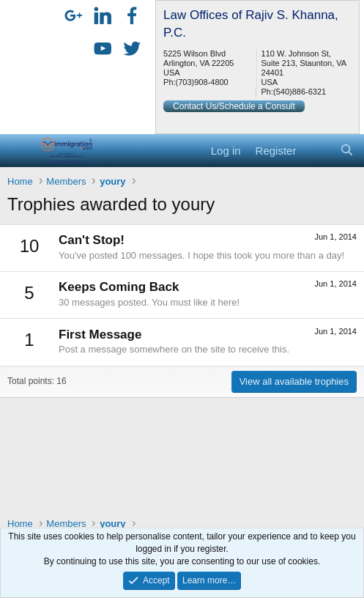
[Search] (347, 151)
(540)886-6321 (300, 92)
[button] (20, 150)
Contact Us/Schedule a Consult (234, 106)
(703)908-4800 (202, 82)
